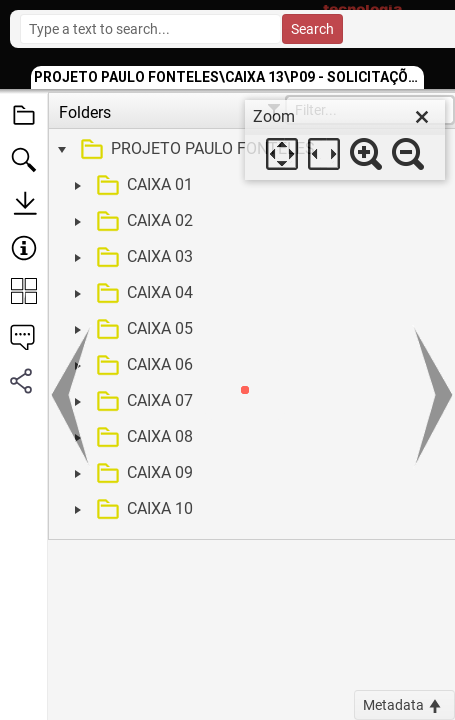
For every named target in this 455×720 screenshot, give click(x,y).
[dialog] (345, 140)
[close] (422, 117)
